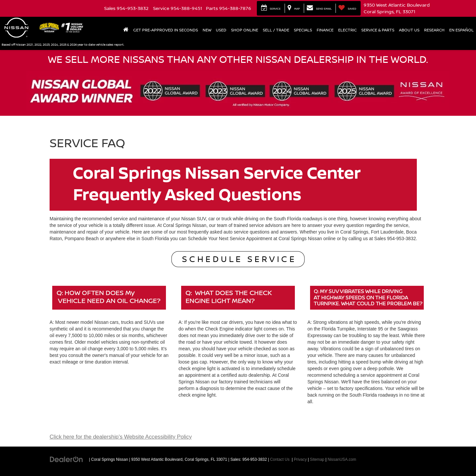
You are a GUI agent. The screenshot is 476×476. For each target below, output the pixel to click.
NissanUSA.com (342, 459)
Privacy (300, 459)
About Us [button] (409, 30)
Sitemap (317, 459)
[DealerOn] (66, 459)
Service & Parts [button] (378, 30)
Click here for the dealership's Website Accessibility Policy (121, 437)
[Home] (126, 30)
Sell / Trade (276, 30)
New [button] (207, 30)
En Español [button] (461, 30)
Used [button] (221, 30)
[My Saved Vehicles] (347, 8)
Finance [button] (325, 30)
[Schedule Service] (238, 259)
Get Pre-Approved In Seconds (166, 30)
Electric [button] (347, 30)
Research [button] (434, 30)
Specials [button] (303, 30)
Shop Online (245, 30)
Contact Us (280, 459)
